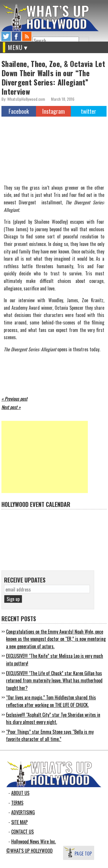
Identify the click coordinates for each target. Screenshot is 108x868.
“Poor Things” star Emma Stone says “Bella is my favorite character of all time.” (50, 736)
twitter (6, 36)
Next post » (11, 407)
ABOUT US (20, 793)
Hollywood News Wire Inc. (34, 841)
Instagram (54, 111)
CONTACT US (22, 832)
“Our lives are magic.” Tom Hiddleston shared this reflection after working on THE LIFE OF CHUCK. (51, 701)
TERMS (17, 803)
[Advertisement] (45, 457)
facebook (16, 36)
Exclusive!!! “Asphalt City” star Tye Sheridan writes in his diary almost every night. (53, 718)
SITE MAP (19, 822)
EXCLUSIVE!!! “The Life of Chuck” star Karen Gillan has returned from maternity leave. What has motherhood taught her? (54, 681)
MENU (15, 47)
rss (27, 36)
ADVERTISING (23, 812)
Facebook (19, 111)
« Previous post (14, 399)
